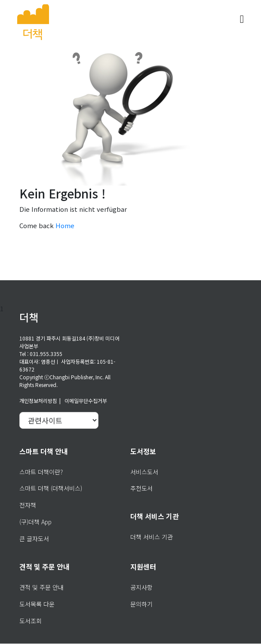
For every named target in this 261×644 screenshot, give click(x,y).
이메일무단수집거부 (86, 401)
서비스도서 (144, 472)
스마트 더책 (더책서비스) (51, 488)
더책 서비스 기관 (152, 537)
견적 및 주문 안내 (41, 587)
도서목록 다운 (37, 604)
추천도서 (141, 488)
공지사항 (141, 587)
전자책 (28, 505)
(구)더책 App (35, 522)
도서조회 (31, 621)
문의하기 (141, 604)
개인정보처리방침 (38, 401)
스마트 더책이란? (41, 472)
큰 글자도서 (34, 539)
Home (65, 225)
